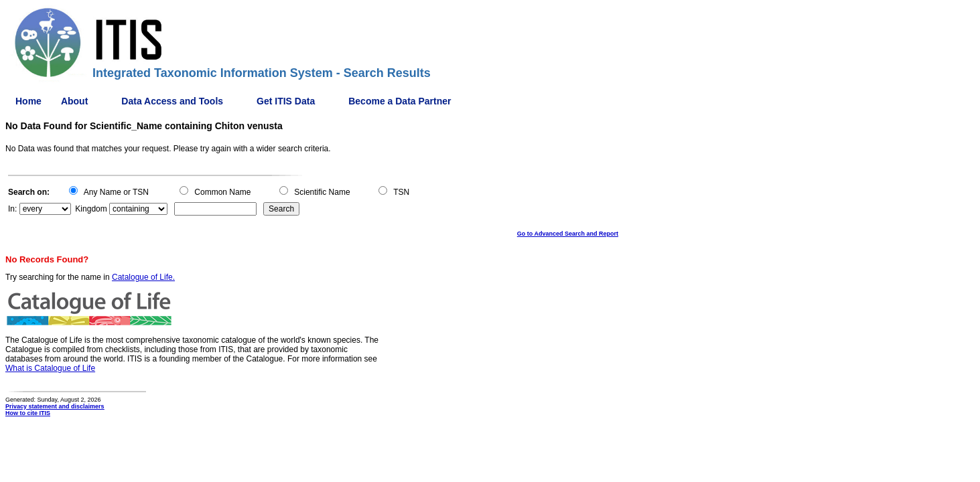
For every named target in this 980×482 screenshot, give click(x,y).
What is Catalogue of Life (50, 368)
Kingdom (91, 209)
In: (12, 209)
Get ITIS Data (286, 101)
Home (28, 101)
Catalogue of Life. (143, 277)
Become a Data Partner (400, 101)
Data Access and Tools (172, 101)
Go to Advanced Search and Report (568, 234)
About (74, 101)
